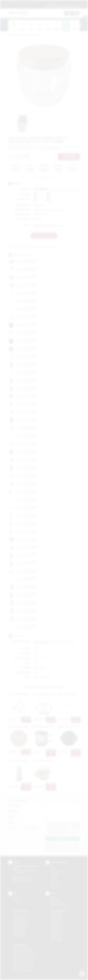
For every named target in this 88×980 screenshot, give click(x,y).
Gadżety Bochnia (19, 915)
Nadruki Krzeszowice (58, 923)
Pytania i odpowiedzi (58, 903)
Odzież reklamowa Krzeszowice (25, 954)
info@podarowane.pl (27, 879)
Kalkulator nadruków (58, 905)
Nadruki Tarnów (56, 937)
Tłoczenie (54, 882)
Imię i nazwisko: (14, 806)
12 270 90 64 (51, 6)
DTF (52, 866)
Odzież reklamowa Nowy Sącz (24, 962)
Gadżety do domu (26, 35)
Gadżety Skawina (19, 931)
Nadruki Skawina (56, 934)
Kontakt (57, 3)
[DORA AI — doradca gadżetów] (82, 974)
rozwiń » (63, 835)
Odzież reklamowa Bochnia (23, 952)
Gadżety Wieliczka (20, 937)
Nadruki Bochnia (56, 915)
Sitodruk (53, 869)
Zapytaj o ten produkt (44, 178)
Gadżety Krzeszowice (21, 920)
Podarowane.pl (13, 35)
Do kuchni (37, 35)
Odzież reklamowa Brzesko (23, 949)
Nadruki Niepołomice (58, 929)
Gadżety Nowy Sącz (20, 929)
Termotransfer (56, 888)
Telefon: (12, 817)
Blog (50, 3)
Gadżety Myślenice (20, 923)
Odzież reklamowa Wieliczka (23, 971)
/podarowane (27, 882)
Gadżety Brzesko (19, 918)
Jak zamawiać (24, 3)
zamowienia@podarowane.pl (68, 6)
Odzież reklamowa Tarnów (23, 968)
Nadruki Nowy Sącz (57, 931)
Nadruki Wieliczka (57, 939)
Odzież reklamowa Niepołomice (24, 960)
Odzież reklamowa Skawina (23, 965)
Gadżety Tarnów (19, 934)
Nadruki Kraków (56, 920)
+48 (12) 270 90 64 (24, 877)
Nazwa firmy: (13, 811)
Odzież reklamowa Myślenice (24, 957)
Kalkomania (55, 874)
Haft (52, 885)
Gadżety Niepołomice (21, 926)
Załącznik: (12, 828)
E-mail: (11, 822)
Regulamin (13, 3)
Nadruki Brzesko (56, 918)
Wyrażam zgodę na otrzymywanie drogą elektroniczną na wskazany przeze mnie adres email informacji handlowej (64, 833)
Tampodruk (55, 877)
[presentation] (80, 25)
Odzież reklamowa (21, 945)
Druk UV (53, 880)
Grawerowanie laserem (59, 871)
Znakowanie (36, 3)
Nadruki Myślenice (57, 926)
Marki (44, 3)
